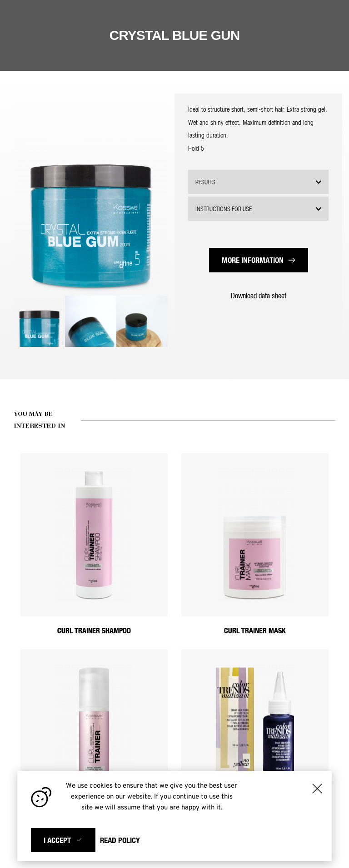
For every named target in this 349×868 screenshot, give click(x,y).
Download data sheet (259, 295)
